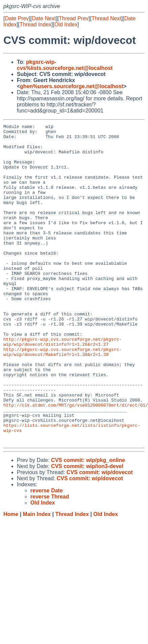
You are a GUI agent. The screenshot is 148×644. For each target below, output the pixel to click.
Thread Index (35, 24)
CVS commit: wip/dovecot (99, 536)
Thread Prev (74, 18)
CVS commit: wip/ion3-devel (87, 530)
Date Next (44, 18)
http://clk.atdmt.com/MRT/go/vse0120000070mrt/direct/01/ (76, 462)
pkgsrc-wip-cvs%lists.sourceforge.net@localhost (65, 65)
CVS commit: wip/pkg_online (88, 524)
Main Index (37, 578)
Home (11, 578)
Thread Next (106, 18)
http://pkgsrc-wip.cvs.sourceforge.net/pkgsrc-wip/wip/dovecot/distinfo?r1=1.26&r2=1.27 (63, 386)
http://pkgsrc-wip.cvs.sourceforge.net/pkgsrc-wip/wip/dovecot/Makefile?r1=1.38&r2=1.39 (63, 398)
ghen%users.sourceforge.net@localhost (71, 86)
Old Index (66, 24)
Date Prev (17, 18)
